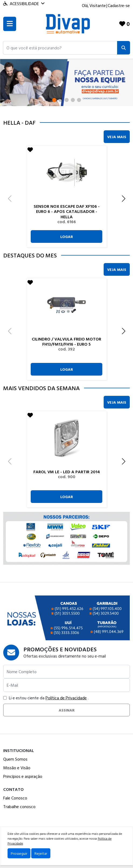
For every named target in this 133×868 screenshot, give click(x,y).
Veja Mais (117, 137)
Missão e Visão (17, 768)
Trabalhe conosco (19, 806)
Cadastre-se (119, 5)
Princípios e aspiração (23, 776)
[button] (60, 48)
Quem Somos (15, 759)
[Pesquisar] (124, 48)
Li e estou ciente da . (46, 698)
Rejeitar (41, 853)
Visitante (98, 5)
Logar (67, 236)
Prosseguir (19, 853)
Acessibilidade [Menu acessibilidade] (24, 4)
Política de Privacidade (66, 698)
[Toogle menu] (10, 24)
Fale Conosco (15, 798)
